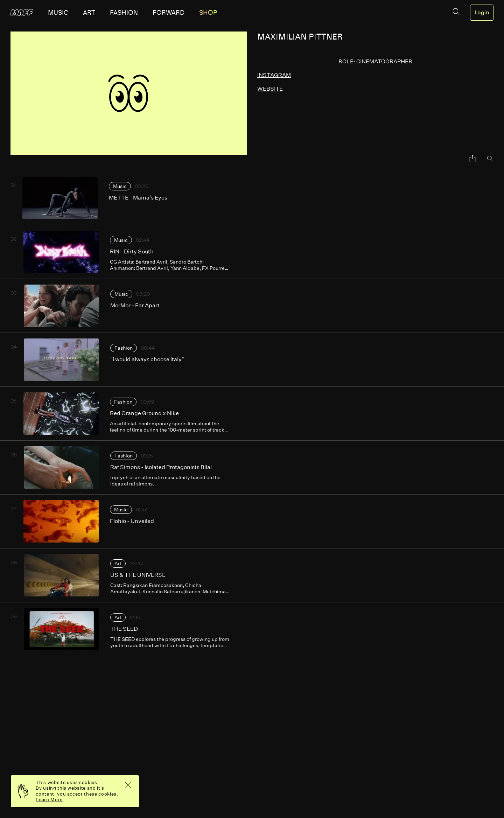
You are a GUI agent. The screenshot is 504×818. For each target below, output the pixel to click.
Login (482, 13)
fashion (124, 13)
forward (169, 13)
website (270, 89)
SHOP (208, 13)
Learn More (49, 800)
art (89, 13)
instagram (274, 75)
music (58, 13)
